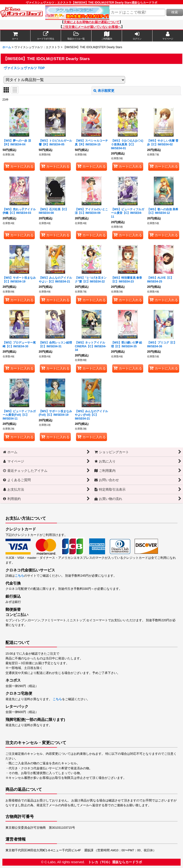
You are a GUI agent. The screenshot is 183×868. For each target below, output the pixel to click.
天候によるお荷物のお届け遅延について (91, 22)
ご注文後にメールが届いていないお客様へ (92, 27)
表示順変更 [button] (104, 91)
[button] (76, 36)
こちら (19, 576)
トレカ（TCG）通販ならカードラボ (115, 862)
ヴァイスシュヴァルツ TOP (24, 68)
